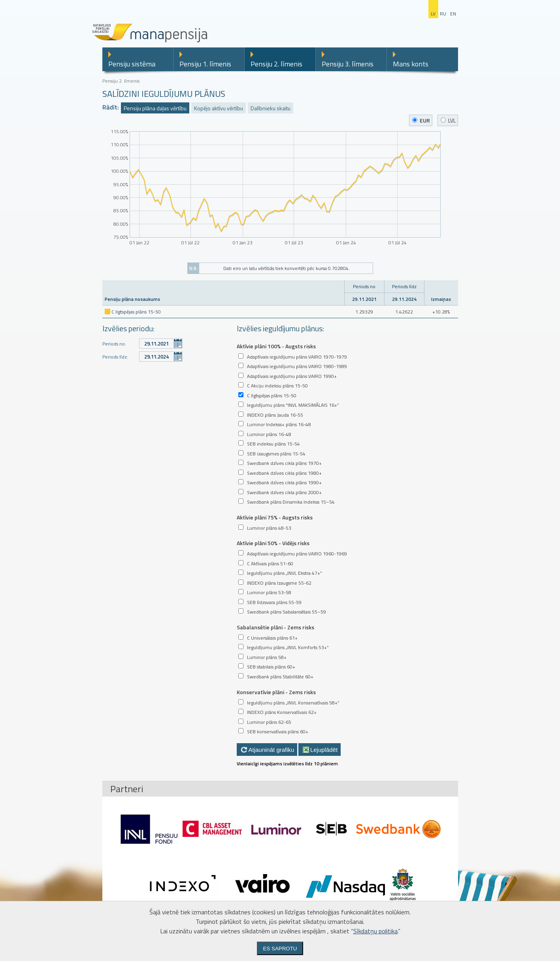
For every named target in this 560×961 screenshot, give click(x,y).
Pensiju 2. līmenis (276, 64)
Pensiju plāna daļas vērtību (155, 108)
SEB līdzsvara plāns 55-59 (274, 602)
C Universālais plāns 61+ (272, 638)
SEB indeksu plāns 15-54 (273, 444)
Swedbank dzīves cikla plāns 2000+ (284, 492)
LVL (448, 120)
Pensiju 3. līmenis (348, 64)
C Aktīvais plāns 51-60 (270, 564)
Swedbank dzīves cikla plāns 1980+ (284, 473)
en (453, 14)
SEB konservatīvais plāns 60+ (278, 732)
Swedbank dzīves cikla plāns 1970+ (284, 463)
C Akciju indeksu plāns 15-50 (277, 386)
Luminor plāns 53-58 (269, 592)
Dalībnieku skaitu (271, 108)
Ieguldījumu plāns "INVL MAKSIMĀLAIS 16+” (293, 405)
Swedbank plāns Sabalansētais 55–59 (287, 612)
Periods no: (114, 344)
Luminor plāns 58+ (267, 657)
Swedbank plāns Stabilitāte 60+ (280, 677)
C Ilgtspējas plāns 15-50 (136, 312)
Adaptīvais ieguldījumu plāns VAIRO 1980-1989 (297, 366)
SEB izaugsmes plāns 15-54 (276, 454)
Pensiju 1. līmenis (205, 64)
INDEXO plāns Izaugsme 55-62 (279, 583)
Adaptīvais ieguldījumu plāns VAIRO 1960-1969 (297, 554)
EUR (421, 120)
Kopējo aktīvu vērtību (219, 108)
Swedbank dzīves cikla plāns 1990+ (284, 482)
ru (443, 14)
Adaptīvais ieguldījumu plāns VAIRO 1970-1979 (297, 357)
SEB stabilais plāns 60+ (271, 667)
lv (433, 14)
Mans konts (411, 64)
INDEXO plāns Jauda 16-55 (275, 415)
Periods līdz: (115, 357)
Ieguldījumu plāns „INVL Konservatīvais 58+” (293, 703)
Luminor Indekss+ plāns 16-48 (279, 424)
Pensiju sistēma (132, 64)
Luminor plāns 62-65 (269, 722)
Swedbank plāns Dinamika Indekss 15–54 (291, 502)
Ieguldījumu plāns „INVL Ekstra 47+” (285, 573)
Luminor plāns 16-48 (269, 434)
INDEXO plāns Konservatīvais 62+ (282, 712)
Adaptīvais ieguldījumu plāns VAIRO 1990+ (292, 376)
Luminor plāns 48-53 (269, 528)
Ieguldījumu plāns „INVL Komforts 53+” (288, 647)
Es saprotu (280, 949)
